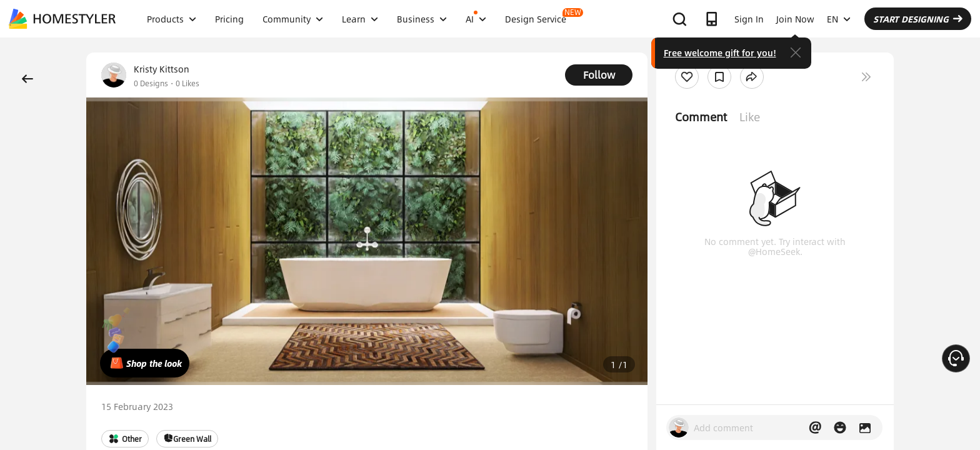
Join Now (795, 19)
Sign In (749, 19)
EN (839, 19)
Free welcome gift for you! (720, 52)
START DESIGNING (918, 19)
